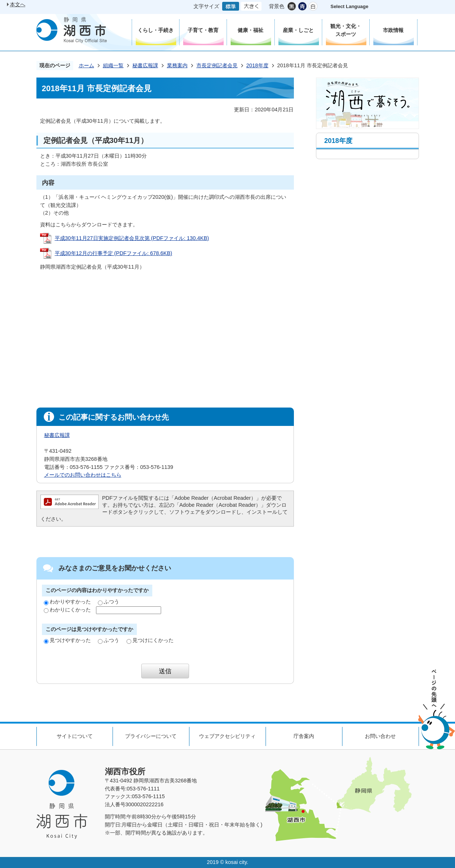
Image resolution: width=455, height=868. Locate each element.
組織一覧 (113, 65)
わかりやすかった (67, 602)
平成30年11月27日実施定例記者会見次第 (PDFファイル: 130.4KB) (132, 238)
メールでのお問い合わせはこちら (83, 475)
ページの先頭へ (437, 709)
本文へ (18, 4)
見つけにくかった (150, 640)
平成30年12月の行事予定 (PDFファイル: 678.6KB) (114, 253)
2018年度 (257, 65)
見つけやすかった (67, 640)
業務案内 (177, 65)
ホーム (86, 65)
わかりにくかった (67, 610)
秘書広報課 (145, 65)
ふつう (109, 602)
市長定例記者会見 (217, 65)
